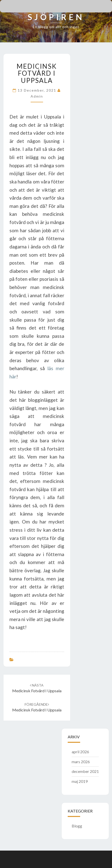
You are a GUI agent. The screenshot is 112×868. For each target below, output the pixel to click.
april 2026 (80, 752)
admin (37, 96)
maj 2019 (80, 781)
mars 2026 (81, 762)
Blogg (77, 826)
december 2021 (85, 771)
